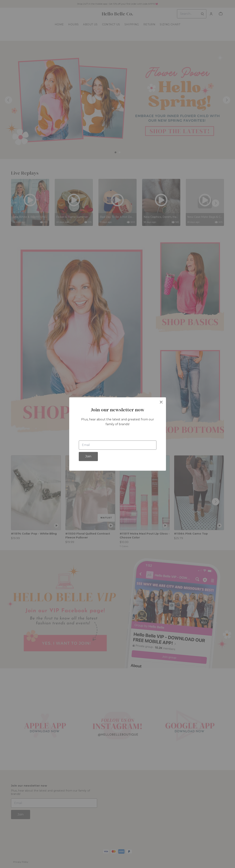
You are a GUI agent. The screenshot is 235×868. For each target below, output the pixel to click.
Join (88, 457)
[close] (161, 402)
